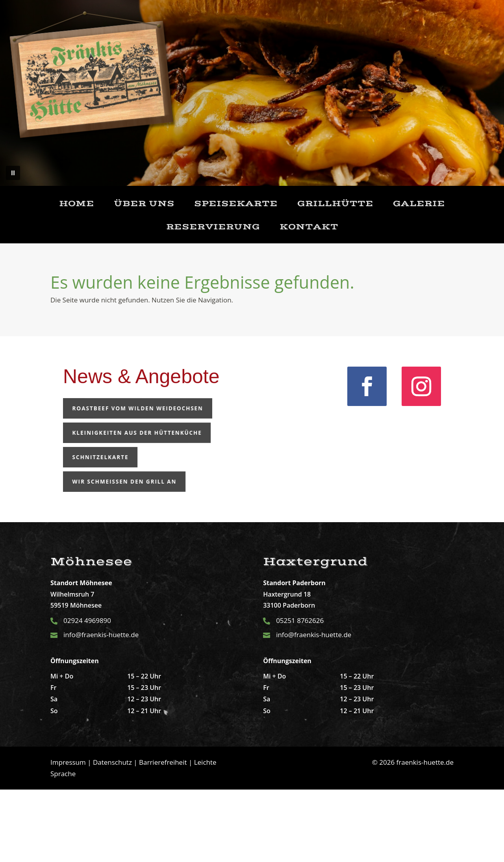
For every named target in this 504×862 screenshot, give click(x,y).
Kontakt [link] (309, 227)
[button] (13, 173)
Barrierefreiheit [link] (163, 762)
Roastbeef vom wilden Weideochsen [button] (115, 408)
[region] (252, 93)
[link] (367, 386)
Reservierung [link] (213, 227)
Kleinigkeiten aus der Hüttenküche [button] (115, 433)
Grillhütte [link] (335, 204)
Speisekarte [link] (236, 204)
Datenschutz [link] (112, 762)
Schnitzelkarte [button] (90, 457)
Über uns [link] (144, 204)
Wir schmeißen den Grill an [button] (107, 481)
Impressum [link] (68, 762)
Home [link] (77, 204)
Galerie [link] (419, 204)
